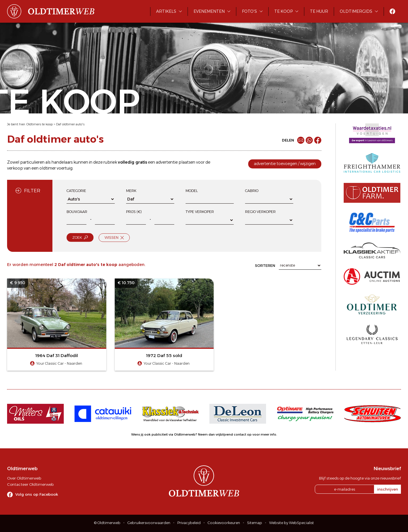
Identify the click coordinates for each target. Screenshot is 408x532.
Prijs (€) (134, 212)
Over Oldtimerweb (24, 478)
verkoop (15, 168)
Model (192, 191)
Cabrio (252, 191)
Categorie (76, 191)
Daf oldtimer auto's (70, 124)
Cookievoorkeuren (224, 523)
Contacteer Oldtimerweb (30, 484)
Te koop (283, 11)
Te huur (319, 11)
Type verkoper (200, 212)
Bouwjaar (77, 212)
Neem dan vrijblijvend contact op (225, 434)
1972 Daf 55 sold (164, 355)
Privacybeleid (189, 523)
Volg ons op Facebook (37, 494)
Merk (131, 191)
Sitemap (255, 523)
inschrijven (388, 489)
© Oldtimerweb (107, 523)
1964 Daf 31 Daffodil (57, 355)
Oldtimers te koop (40, 124)
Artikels (166, 11)
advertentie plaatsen (176, 162)
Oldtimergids (356, 11)
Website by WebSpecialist (292, 523)
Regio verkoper (260, 212)
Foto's (249, 11)
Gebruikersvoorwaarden (149, 523)
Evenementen (209, 11)
